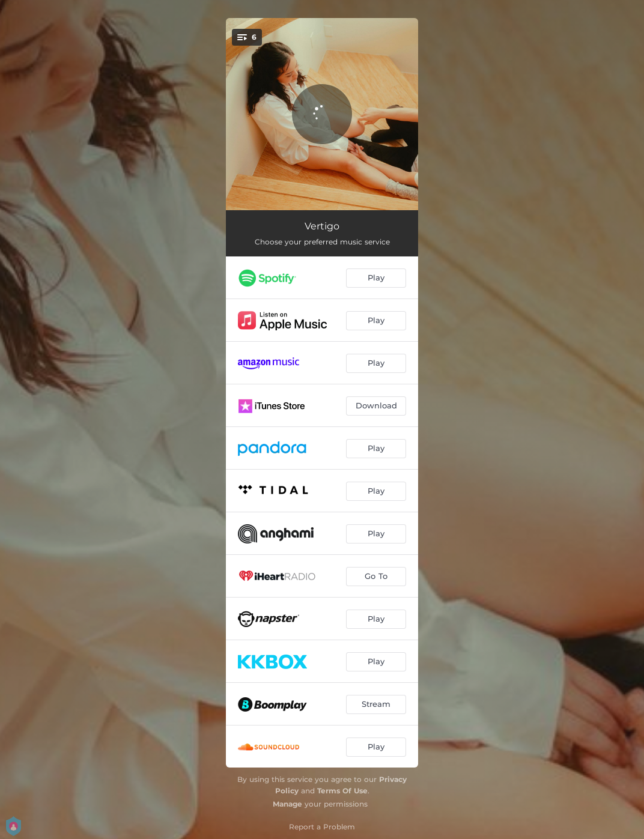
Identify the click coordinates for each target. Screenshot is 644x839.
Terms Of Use (342, 791)
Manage (287, 804)
